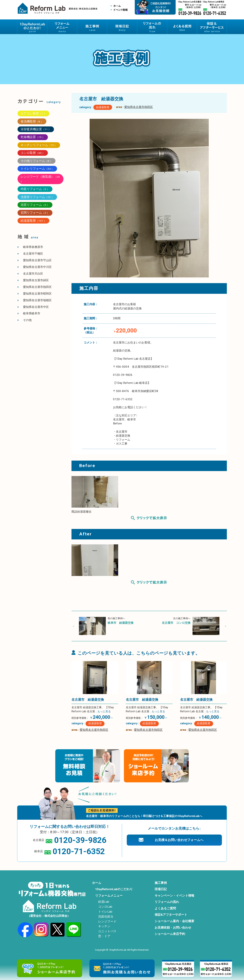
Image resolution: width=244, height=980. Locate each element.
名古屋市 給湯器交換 (88, 700)
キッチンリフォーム (39, 145)
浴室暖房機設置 (36, 129)
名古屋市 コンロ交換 (176, 623)
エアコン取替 (33, 113)
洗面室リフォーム (37, 197)
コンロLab (105, 907)
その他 (27, 320)
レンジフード (107, 922)
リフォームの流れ (167, 902)
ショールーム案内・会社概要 (174, 921)
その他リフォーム (37, 161)
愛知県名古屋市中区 (36, 307)
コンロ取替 (33, 153)
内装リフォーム (35, 189)
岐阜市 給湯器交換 (121, 623)
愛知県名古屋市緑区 (36, 280)
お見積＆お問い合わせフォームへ (179, 840)
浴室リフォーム (35, 205)
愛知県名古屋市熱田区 (139, 107)
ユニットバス (107, 931)
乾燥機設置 (33, 137)
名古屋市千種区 (33, 254)
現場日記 (161, 889)
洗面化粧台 (106, 917)
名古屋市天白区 (33, 274)
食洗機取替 (32, 121)
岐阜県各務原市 (33, 247)
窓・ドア (104, 936)
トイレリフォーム (37, 169)
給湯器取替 (103, 107)
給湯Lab (104, 902)
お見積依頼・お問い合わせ (173, 928)
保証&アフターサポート (171, 915)
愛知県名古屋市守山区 (37, 260)
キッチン (104, 926)
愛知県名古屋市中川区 (37, 267)
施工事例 (161, 883)
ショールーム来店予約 (170, 934)
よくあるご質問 (165, 908)
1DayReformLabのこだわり (114, 889)
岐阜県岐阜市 (32, 313)
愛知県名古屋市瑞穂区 (37, 300)
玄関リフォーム (35, 213)
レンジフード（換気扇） (40, 179)
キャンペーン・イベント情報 (174, 896)
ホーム (97, 883)
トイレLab (105, 912)
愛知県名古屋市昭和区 (37, 294)
